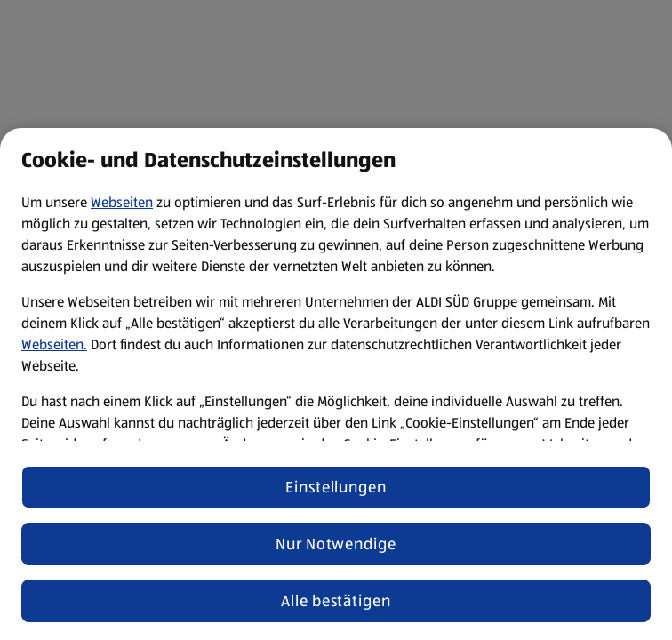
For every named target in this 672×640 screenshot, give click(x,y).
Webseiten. (54, 344)
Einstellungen (336, 487)
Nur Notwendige (336, 544)
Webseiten (122, 202)
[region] (336, 384)
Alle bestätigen (336, 601)
